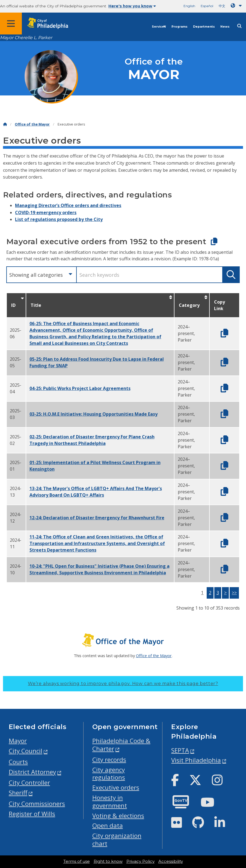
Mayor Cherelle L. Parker (26, 38)
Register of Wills (32, 814)
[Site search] (239, 26)
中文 (222, 6)
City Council (26, 751)
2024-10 (16, 569)
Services (159, 27)
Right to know (108, 861)
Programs (180, 27)
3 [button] (218, 593)
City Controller (29, 783)
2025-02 (16, 440)
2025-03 (16, 414)
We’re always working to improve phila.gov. (123, 684)
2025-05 (16, 362)
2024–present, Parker (186, 333)
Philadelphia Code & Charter (121, 745)
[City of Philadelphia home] (51, 23)
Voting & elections (118, 816)
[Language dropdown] (237, 6)
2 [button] (210, 593)
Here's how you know (132, 6)
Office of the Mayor (32, 124)
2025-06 (16, 333)
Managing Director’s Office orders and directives (68, 205)
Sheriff (18, 793)
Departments (204, 27)
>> (234, 593)
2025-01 (16, 466)
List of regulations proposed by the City (59, 219)
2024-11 (16, 543)
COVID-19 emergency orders (46, 212)
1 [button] (202, 593)
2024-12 (16, 518)
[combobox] (41, 275)
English (189, 6)
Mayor (18, 741)
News (225, 27)
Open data (108, 825)
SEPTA (180, 750)
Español (207, 6)
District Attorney (32, 772)
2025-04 (16, 388)
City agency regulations (109, 774)
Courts (18, 762)
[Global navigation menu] (11, 24)
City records (109, 760)
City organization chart (117, 840)
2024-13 (16, 492)
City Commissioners (37, 804)
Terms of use (77, 861)
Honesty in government (110, 802)
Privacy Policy (140, 861)
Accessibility (171, 861)
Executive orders (116, 787)
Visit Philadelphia (196, 760)
